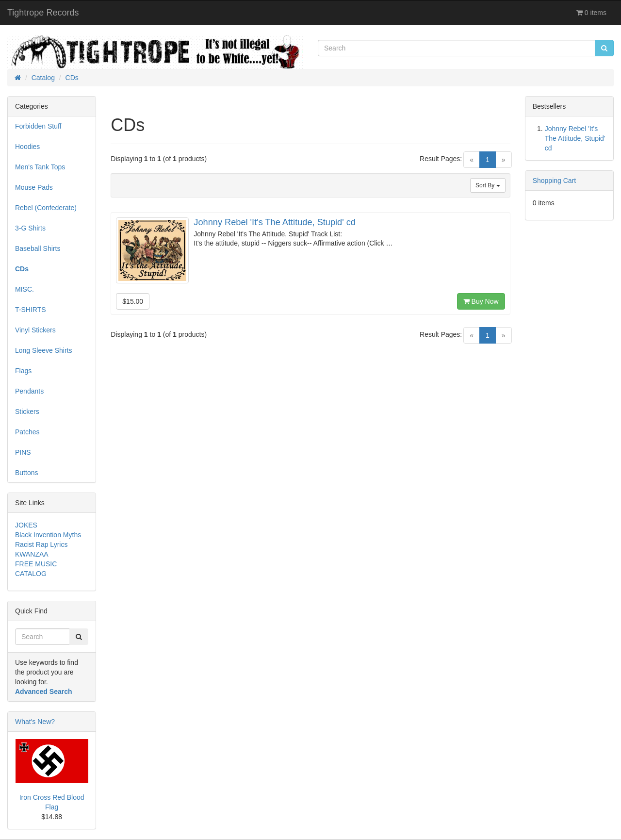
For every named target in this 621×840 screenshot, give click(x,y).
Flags (23, 371)
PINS (23, 452)
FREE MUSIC (36, 564)
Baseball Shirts (38, 248)
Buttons (26, 473)
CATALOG (31, 574)
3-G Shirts (30, 228)
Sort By (488, 185)
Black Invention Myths (48, 535)
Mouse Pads (34, 187)
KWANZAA (32, 554)
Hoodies (27, 147)
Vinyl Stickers (35, 330)
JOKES (26, 525)
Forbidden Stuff (38, 126)
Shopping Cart (555, 181)
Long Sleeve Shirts (44, 350)
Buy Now (481, 301)
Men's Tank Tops (40, 167)
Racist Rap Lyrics (41, 544)
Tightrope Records (43, 13)
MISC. (25, 289)
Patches (27, 432)
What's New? (35, 722)
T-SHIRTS (31, 310)
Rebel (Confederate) (46, 208)
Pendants (29, 391)
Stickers (27, 412)
